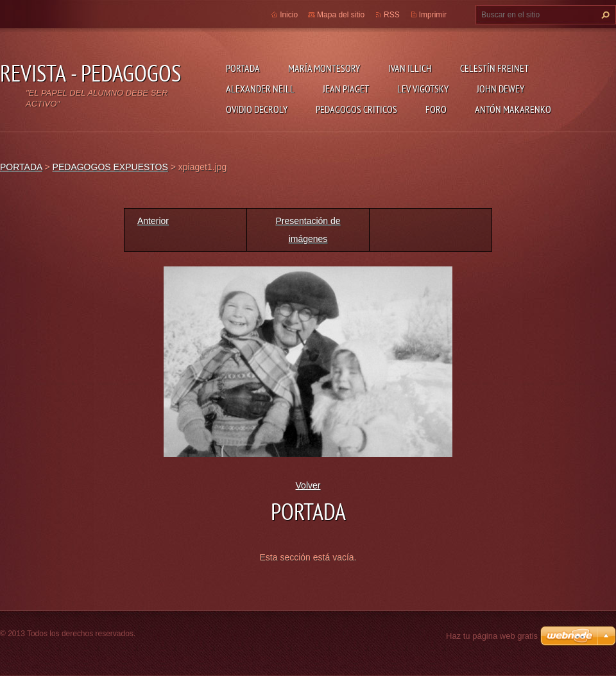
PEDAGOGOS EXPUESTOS (110, 167)
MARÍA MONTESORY (324, 68)
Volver (308, 485)
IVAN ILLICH (410, 68)
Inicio (289, 15)
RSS (392, 15)
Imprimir (433, 15)
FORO (436, 109)
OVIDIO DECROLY (257, 109)
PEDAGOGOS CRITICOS (356, 109)
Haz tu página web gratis (492, 636)
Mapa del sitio (341, 15)
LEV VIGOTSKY (423, 89)
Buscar (604, 15)
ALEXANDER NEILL (260, 89)
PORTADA (243, 68)
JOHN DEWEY (501, 89)
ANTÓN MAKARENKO (513, 109)
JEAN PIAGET (346, 89)
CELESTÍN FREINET (494, 68)
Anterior (153, 221)
